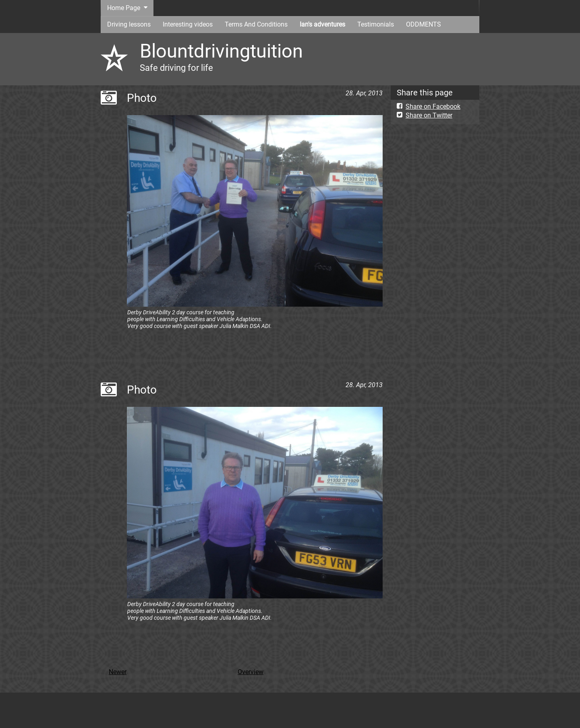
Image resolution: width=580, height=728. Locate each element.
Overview (251, 672)
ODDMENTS (424, 24)
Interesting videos (188, 24)
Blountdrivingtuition (221, 51)
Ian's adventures (322, 24)
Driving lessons (129, 24)
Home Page (124, 8)
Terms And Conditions (256, 24)
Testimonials (376, 24)
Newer (118, 672)
